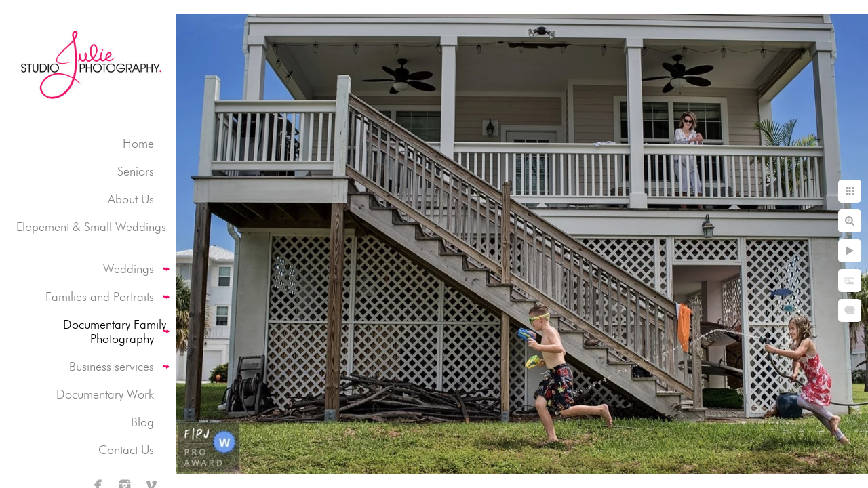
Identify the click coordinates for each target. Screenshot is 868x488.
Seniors (136, 171)
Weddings (129, 269)
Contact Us (126, 450)
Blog (142, 422)
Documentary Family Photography (115, 331)
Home (138, 143)
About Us (131, 199)
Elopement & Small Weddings (91, 227)
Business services (112, 366)
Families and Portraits (100, 297)
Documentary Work (105, 394)
